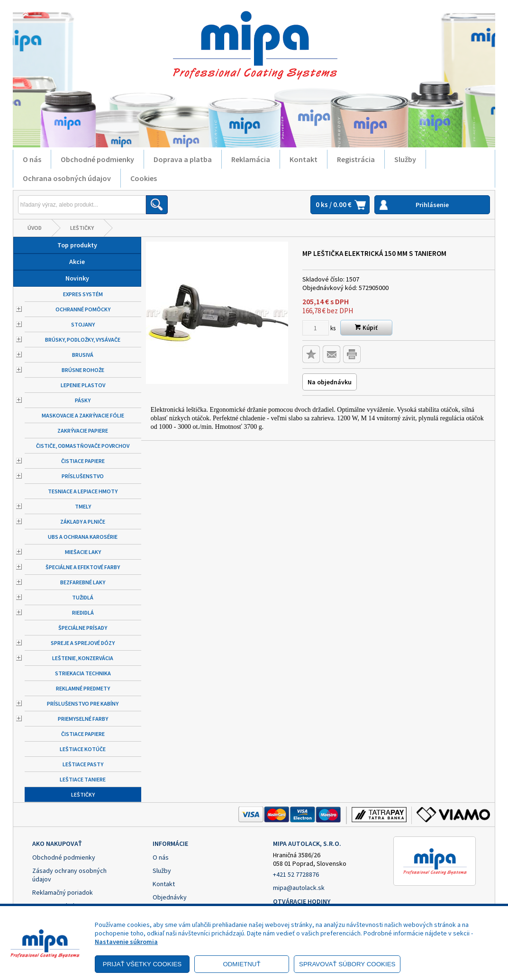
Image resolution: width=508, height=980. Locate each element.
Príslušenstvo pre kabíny (83, 703)
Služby (405, 159)
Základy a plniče (83, 522)
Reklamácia (251, 159)
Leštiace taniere (83, 779)
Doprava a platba (183, 159)
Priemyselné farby (83, 719)
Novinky (77, 278)
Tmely (83, 506)
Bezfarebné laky (83, 582)
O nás (32, 159)
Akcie (77, 262)
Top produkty (77, 245)
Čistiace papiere (83, 461)
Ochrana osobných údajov (67, 178)
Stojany (83, 324)
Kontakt (304, 159)
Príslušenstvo (83, 476)
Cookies (144, 178)
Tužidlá (83, 597)
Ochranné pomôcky (83, 309)
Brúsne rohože (83, 370)
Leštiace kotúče (83, 749)
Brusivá (83, 355)
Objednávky (170, 897)
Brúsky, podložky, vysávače (83, 340)
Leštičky (82, 228)
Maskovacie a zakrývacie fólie (83, 415)
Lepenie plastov (83, 385)
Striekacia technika (83, 673)
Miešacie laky (83, 552)
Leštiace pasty (83, 764)
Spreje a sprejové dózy (83, 643)
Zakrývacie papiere (83, 431)
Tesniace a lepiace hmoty (83, 491)
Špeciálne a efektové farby (83, 567)
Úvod (35, 228)
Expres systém (83, 294)
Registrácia (356, 159)
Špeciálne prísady (83, 628)
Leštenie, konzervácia (83, 658)
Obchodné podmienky (97, 159)
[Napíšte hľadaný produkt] (82, 205)
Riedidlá (83, 612)
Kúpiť (366, 328)
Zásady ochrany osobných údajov (69, 875)
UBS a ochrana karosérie (83, 537)
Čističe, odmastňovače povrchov (83, 446)
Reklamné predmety (83, 688)
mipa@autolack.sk (299, 888)
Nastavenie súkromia (126, 942)
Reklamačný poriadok (63, 892)
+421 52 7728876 (296, 874)
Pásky (83, 400)
